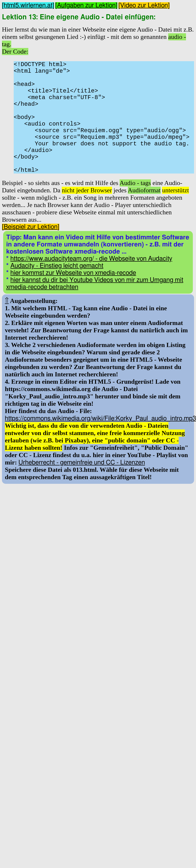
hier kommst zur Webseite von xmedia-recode (73, 298)
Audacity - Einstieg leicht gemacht (57, 291)
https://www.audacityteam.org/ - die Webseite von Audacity (91, 284)
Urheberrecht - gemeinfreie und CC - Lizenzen (82, 487)
